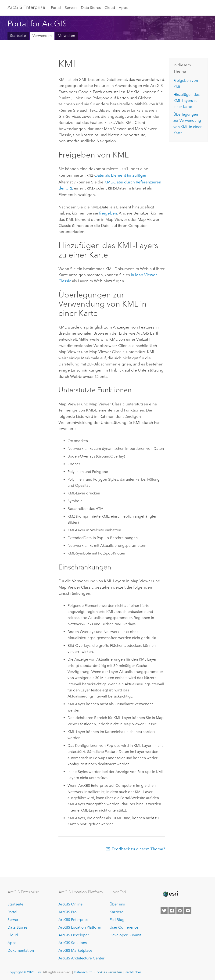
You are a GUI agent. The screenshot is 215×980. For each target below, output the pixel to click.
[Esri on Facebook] (172, 909)
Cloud (110, 8)
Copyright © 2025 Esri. (25, 971)
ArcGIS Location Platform (80, 926)
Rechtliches (133, 971)
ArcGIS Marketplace (75, 949)
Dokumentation (21, 949)
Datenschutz (83, 971)
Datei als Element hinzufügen (121, 175)
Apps (123, 8)
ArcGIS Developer (74, 934)
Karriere (116, 911)
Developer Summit (125, 934)
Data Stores (91, 8)
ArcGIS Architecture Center (81, 957)
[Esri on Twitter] (164, 909)
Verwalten (67, 36)
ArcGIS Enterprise (26, 7)
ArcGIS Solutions (73, 941)
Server (13, 918)
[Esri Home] (170, 893)
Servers (71, 8)
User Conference (124, 926)
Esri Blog (117, 918)
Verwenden (42, 36)
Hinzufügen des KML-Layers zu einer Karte (186, 101)
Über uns (117, 903)
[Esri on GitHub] (180, 909)
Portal (56, 8)
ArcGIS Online (70, 903)
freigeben (108, 212)
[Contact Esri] (188, 909)
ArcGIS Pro (68, 911)
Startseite (18, 36)
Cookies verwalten (108, 971)
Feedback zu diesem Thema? (138, 848)
